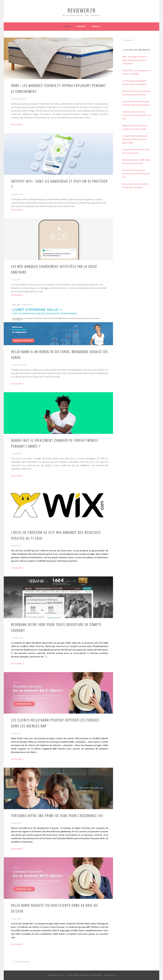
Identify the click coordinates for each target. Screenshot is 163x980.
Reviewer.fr (82, 10)
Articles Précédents (20, 962)
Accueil (67, 26)
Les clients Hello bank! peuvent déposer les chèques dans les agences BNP (135, 139)
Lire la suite (18, 124)
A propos (81, 26)
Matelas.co (110, 975)
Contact (96, 26)
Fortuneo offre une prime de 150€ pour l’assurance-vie (57, 815)
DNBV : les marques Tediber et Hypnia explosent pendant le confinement (134, 60)
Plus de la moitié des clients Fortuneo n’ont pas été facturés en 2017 (136, 174)
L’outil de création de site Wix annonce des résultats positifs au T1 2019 (137, 115)
